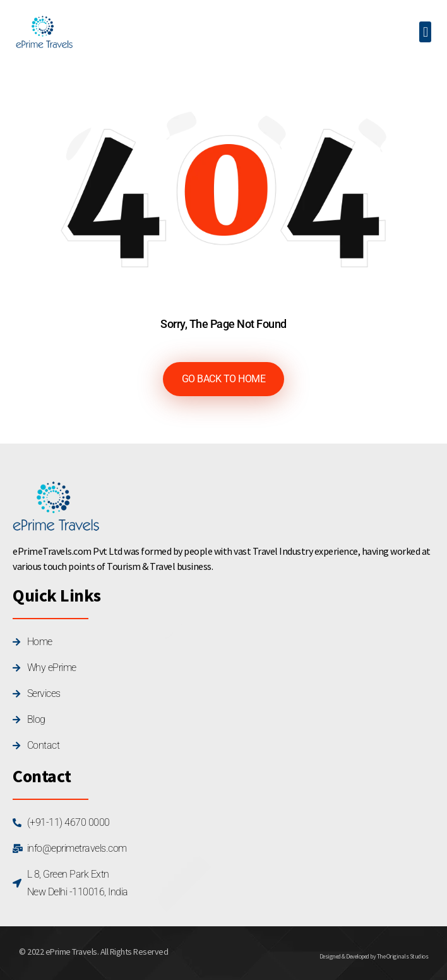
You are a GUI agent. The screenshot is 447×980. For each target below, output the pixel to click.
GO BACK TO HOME (224, 379)
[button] (425, 32)
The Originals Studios (403, 956)
